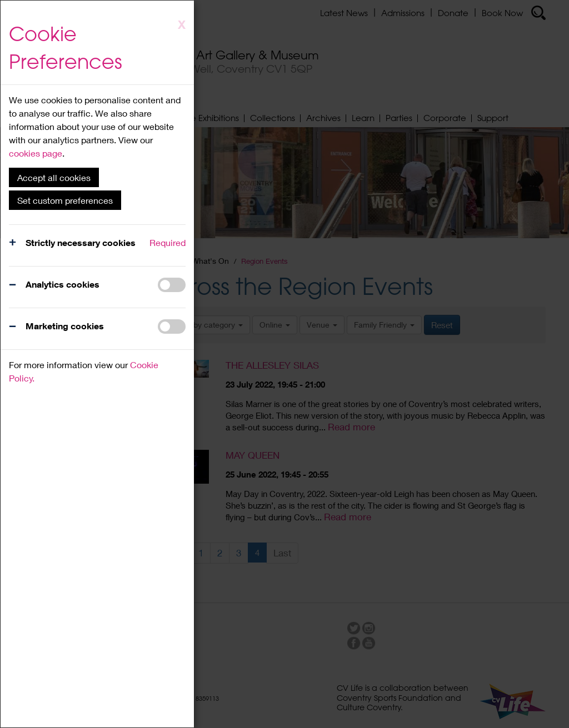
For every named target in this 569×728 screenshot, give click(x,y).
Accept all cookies (54, 177)
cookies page (36, 153)
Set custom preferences (65, 200)
